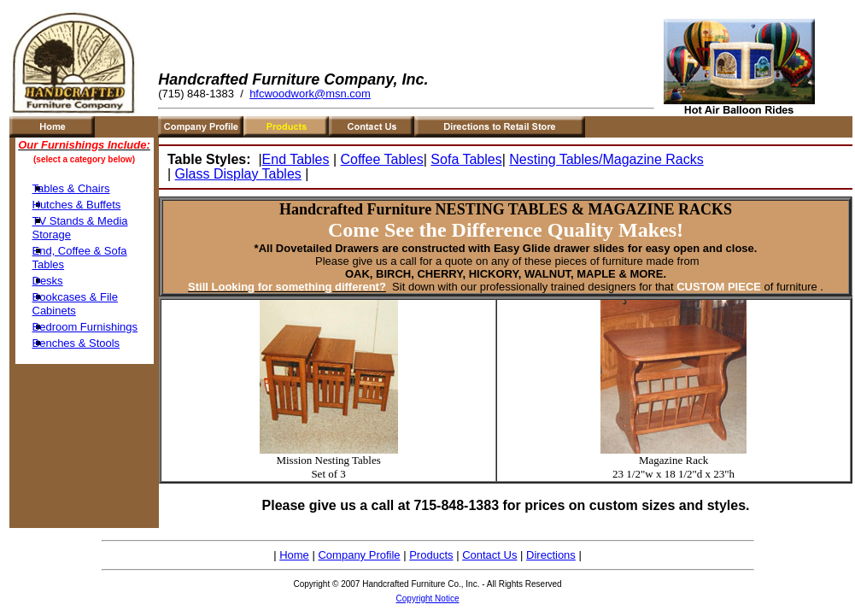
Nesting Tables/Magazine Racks (606, 159)
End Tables (296, 159)
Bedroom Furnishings (85, 327)
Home (294, 555)
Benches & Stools (76, 343)
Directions (551, 555)
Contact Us (489, 555)
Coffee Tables (381, 159)
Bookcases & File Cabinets (75, 304)
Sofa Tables (466, 159)
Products (431, 555)
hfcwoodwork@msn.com (310, 94)
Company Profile (359, 555)
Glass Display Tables (238, 174)
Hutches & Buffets (77, 205)
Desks (48, 281)
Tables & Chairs (71, 188)
